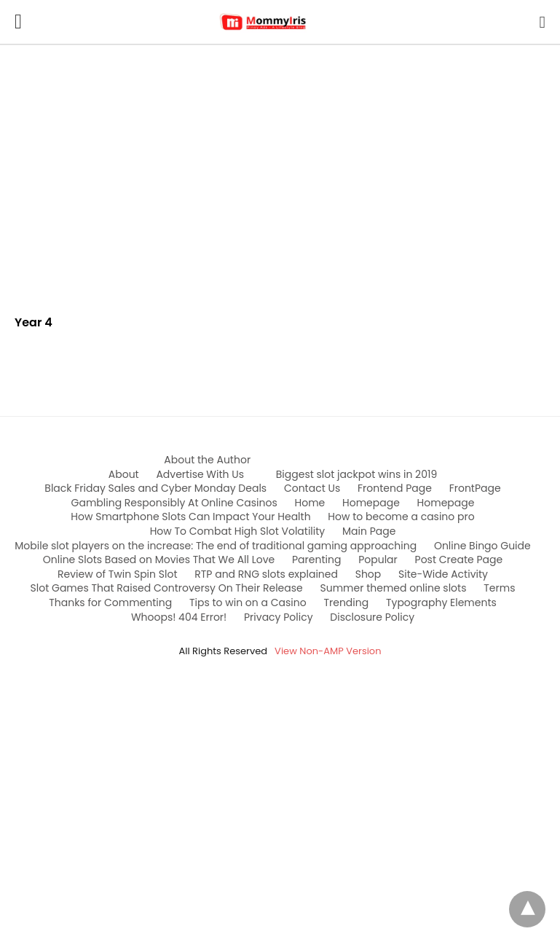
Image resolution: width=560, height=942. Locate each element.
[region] (280, 169)
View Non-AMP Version (328, 651)
